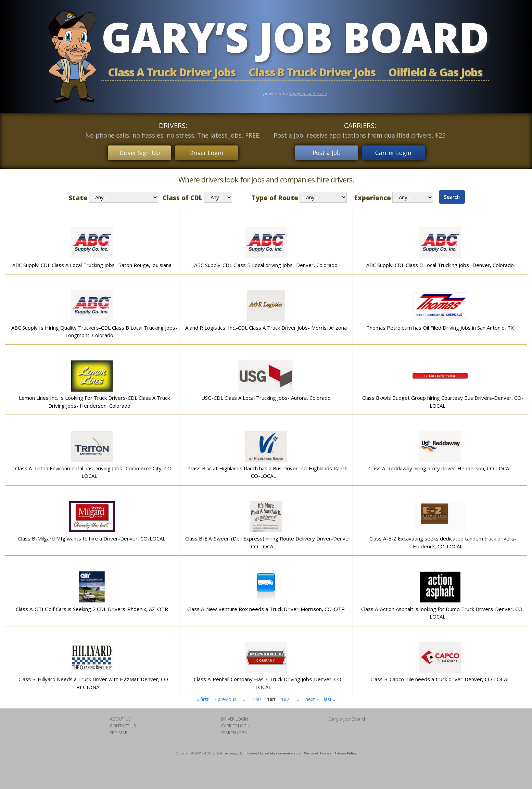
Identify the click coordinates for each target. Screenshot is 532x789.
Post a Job (325, 152)
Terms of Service (318, 752)
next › (312, 698)
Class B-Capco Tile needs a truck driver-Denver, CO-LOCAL (440, 678)
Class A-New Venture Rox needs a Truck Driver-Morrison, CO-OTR (266, 608)
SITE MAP (119, 732)
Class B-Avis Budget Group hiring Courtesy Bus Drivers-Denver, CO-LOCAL (443, 401)
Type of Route (275, 197)
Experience (373, 197)
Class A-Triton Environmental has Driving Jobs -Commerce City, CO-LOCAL (94, 471)
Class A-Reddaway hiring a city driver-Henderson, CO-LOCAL (440, 467)
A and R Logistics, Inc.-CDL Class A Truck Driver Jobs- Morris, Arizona (266, 326)
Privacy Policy (345, 752)
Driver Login (208, 152)
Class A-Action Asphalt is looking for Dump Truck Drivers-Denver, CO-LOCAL (443, 612)
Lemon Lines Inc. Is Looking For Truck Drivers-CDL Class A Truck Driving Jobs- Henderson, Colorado (94, 401)
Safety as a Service (308, 93)
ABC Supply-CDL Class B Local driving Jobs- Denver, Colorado (266, 264)
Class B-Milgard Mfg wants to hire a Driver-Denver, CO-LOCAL (92, 537)
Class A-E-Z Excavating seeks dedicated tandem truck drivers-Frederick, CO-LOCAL (443, 541)
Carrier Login (395, 152)
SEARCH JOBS (234, 732)
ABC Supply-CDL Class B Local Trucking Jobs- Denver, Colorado (440, 264)
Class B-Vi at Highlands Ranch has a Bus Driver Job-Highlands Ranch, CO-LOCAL (269, 471)
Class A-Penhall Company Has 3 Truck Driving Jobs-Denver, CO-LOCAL (269, 682)
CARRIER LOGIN (236, 725)
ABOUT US (120, 718)
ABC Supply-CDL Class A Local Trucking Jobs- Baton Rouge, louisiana (92, 264)
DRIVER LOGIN (235, 718)
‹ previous (226, 698)
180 (257, 698)
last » (330, 698)
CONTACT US (123, 725)
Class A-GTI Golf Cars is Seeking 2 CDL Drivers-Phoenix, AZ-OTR (92, 608)
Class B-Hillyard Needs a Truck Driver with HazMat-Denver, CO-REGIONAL (94, 682)
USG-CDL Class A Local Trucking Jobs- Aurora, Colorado (266, 397)
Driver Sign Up (138, 152)
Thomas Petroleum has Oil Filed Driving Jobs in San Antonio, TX (440, 326)
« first (203, 698)
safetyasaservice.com (282, 752)
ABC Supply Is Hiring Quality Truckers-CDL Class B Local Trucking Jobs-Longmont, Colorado (94, 330)
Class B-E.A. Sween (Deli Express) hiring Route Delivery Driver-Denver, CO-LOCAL (269, 541)
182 (285, 698)
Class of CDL (183, 197)
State (78, 197)
